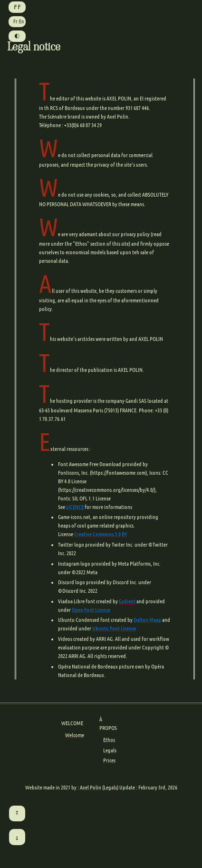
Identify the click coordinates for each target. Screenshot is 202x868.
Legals (110, 750)
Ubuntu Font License (114, 628)
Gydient (127, 601)
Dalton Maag (147, 620)
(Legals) (110, 787)
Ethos (109, 740)
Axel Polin (91, 787)
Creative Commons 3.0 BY (101, 534)
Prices (109, 760)
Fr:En (19, 21)
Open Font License (91, 610)
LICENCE (75, 507)
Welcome (75, 735)
